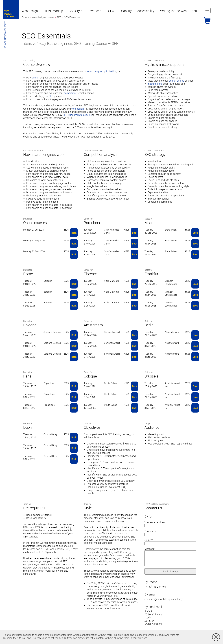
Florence (91, 274)
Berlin (149, 325)
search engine (177, 81)
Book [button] (74, 233)
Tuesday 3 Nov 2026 (90, 242)
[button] (30, 11)
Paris (27, 376)
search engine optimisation (102, 71)
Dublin (28, 427)
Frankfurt (152, 274)
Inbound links (155, 84)
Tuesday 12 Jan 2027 (90, 406)
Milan (149, 223)
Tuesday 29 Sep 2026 (90, 231)
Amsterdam (93, 325)
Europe (25, 17)
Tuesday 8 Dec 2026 (90, 253)
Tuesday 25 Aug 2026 (30, 333)
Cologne (90, 376)
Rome (28, 274)
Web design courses (43, 17)
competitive (70, 93)
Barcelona (92, 223)
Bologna (30, 325)
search (36, 78)
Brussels (151, 376)
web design (78, 109)
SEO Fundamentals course (77, 115)
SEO (51, 96)
